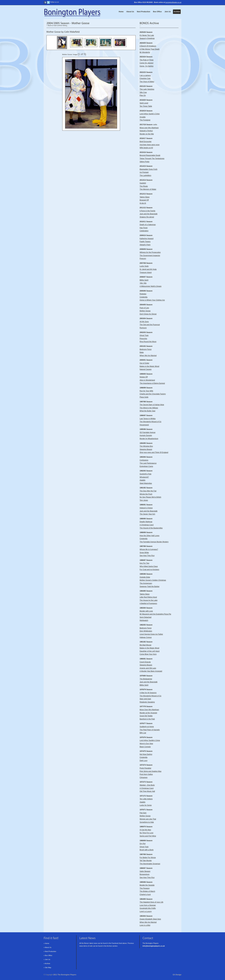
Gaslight (143, 183)
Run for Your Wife (146, 391)
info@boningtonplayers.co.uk (154, 946)
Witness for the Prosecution (150, 252)
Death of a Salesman (148, 225)
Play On (143, 95)
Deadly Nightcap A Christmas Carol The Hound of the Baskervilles (151, 525)
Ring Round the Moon (148, 342)
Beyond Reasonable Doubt (150, 155)
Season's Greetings (147, 38)
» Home (46, 943)
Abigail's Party (145, 245)
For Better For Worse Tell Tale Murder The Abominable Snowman (150, 861)
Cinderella (143, 297)
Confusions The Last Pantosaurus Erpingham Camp (148, 463)
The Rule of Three (147, 60)
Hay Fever (144, 228)
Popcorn (143, 259)
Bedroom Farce (146, 349)
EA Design (177, 975)
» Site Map (47, 967)
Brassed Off (144, 200)
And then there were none (150, 145)
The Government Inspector (150, 256)
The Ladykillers (145, 175)
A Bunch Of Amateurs (148, 46)
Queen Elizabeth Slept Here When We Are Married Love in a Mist (150, 922)
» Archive (47, 963)
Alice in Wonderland (147, 380)
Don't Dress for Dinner (148, 314)
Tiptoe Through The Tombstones (152, 159)
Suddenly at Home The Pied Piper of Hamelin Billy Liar (150, 730)
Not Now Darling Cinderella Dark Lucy (146, 757)
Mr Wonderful (145, 52)
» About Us (47, 947)
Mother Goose (145, 311)
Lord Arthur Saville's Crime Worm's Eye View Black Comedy (150, 744)
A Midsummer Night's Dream (151, 286)
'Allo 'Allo (143, 283)
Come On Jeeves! (147, 63)
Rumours (143, 328)
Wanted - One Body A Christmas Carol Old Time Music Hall (147, 788)
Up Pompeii (144, 172)
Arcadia (143, 117)
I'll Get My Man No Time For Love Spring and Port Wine (148, 833)
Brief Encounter (146, 142)
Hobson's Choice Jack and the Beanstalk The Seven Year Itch (149, 511)
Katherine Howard (147, 239)
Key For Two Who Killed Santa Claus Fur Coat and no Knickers (149, 566)
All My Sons (144, 322)
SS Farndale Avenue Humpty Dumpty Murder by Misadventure (149, 436)
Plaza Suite (144, 397)
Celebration (144, 231)
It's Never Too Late (147, 35)
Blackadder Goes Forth (148, 169)
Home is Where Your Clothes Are (152, 300)
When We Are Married (148, 356)
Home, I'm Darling (147, 66)
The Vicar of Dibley (147, 82)
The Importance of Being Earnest (152, 383)
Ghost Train (144, 335)
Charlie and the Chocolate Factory (153, 394)
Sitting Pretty (144, 162)
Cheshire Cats (145, 78)
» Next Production (50, 951)
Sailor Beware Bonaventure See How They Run (147, 874)
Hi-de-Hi (143, 203)
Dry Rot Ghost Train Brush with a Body (147, 847)
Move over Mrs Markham (149, 128)
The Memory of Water (148, 189)
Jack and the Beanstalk (149, 214)
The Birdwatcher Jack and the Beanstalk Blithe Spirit (149, 682)
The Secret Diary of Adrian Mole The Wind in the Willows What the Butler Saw (152, 408)
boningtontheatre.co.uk (173, 2)
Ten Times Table (146, 106)
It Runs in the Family (147, 211)
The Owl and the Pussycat (150, 325)
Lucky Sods (144, 266)
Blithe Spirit (144, 280)
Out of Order (144, 363)
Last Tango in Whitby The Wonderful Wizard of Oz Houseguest (150, 422)
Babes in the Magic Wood (149, 366)
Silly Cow (143, 92)
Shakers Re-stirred (147, 217)
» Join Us (47, 959)
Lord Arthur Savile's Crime (150, 114)
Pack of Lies (144, 308)
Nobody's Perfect (146, 131)
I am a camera (145, 75)
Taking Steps (145, 197)
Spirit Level (144, 103)
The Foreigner (145, 120)
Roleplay (143, 294)
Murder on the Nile (147, 134)
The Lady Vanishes (147, 89)
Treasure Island (146, 272)
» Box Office (48, 955)
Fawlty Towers (145, 242)
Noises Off (144, 377)
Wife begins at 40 (146, 148)
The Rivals (144, 186)
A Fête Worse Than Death (150, 49)
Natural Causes (146, 369)
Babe (142, 352)
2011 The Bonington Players (65, 975)
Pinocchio (143, 339)
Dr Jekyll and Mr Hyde (148, 269)
